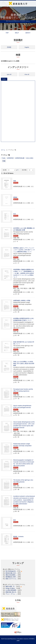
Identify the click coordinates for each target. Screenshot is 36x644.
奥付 (15, 520)
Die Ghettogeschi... (11, 571)
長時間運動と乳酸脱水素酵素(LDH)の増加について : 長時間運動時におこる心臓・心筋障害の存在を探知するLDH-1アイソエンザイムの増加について (24, 273)
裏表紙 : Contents (18, 537)
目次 (15, 214)
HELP (17, 33)
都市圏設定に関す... (11, 577)
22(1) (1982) (30, 158)
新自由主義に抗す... (11, 573)
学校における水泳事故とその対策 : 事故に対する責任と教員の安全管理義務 (24, 363)
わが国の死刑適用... (11, 590)
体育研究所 (10, 158)
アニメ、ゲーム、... (11, 594)
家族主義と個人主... (11, 592)
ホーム (3, 150)
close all (27, 74)
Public (4, 79)
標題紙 (15, 197)
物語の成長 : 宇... (11, 586)
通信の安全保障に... (11, 575)
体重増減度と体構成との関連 (22, 301)
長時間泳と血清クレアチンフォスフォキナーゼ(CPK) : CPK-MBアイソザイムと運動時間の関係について (24, 250)
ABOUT (28, 33)
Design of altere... (11, 588)
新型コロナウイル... (11, 579)
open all (9, 74)
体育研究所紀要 (20, 158)
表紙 (15, 181)
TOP (7, 33)
